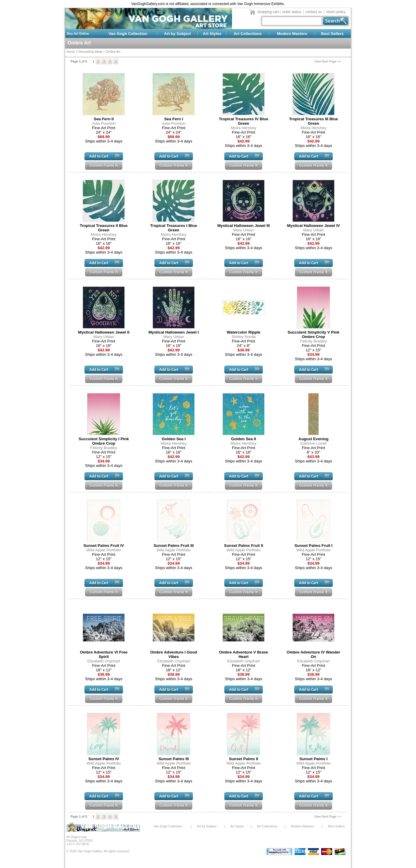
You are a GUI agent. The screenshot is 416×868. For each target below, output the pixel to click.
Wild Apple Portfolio (104, 550)
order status (292, 12)
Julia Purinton (104, 123)
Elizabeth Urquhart (104, 661)
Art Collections (248, 34)
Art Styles (212, 34)
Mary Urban (244, 230)
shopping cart (268, 12)
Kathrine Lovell (313, 443)
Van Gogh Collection (128, 34)
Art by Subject (177, 34)
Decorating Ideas (91, 52)
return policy (336, 12)
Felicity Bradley (313, 341)
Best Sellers (332, 34)
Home (71, 52)
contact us (314, 12)
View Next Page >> (328, 61)
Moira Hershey (244, 128)
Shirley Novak (244, 337)
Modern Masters (292, 34)
